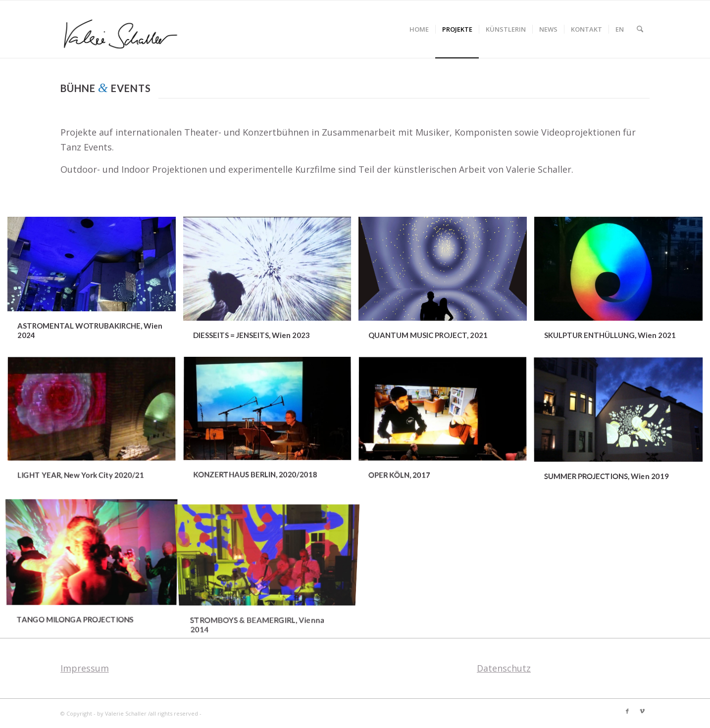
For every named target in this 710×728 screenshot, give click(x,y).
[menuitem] (419, 29)
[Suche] (640, 29)
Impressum (85, 668)
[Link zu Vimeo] (642, 711)
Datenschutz (504, 668)
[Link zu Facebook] (627, 711)
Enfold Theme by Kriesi (234, 713)
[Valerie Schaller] (123, 29)
